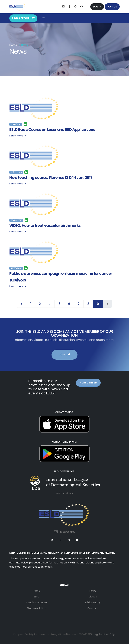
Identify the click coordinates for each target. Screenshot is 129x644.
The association (36, 608)
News (93, 591)
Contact (93, 608)
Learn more (18, 136)
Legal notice (101, 634)
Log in (97, 7)
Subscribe (88, 383)
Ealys (113, 634)
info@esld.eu (67, 532)
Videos (93, 597)
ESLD (36, 597)
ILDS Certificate (64, 493)
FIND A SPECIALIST (23, 18)
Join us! (64, 354)
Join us (112, 7)
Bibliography (93, 602)
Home (13, 45)
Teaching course (36, 602)
